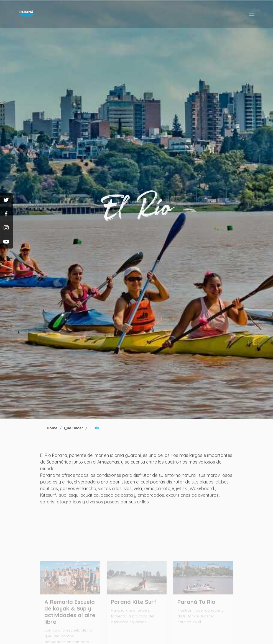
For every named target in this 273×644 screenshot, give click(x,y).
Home (52, 428)
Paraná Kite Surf (134, 609)
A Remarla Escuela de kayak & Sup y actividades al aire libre (70, 619)
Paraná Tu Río (196, 609)
